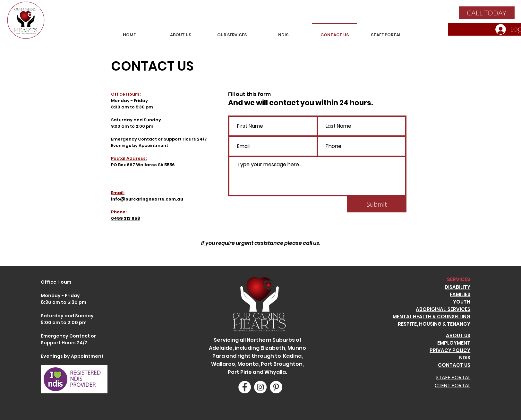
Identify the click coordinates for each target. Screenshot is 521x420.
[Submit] (377, 204)
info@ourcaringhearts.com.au (147, 199)
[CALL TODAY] (487, 13)
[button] (232, 32)
